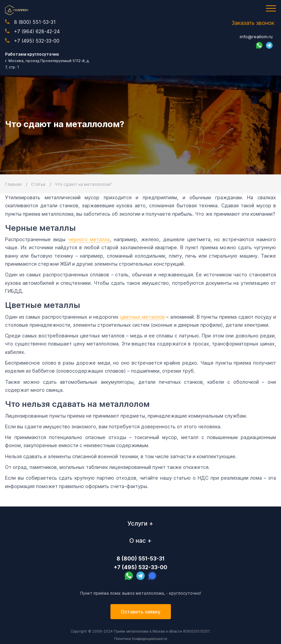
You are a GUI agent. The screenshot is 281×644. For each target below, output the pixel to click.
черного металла (89, 239)
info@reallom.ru (256, 37)
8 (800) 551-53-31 (30, 22)
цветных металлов (143, 317)
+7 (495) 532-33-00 (32, 41)
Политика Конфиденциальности (141, 639)
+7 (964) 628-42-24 (32, 31)
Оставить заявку (141, 612)
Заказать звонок (253, 23)
